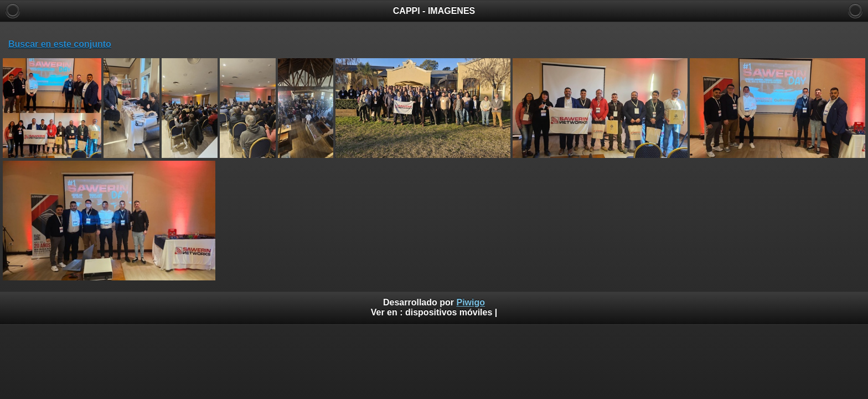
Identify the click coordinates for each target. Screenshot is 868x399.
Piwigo (471, 302)
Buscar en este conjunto (60, 44)
